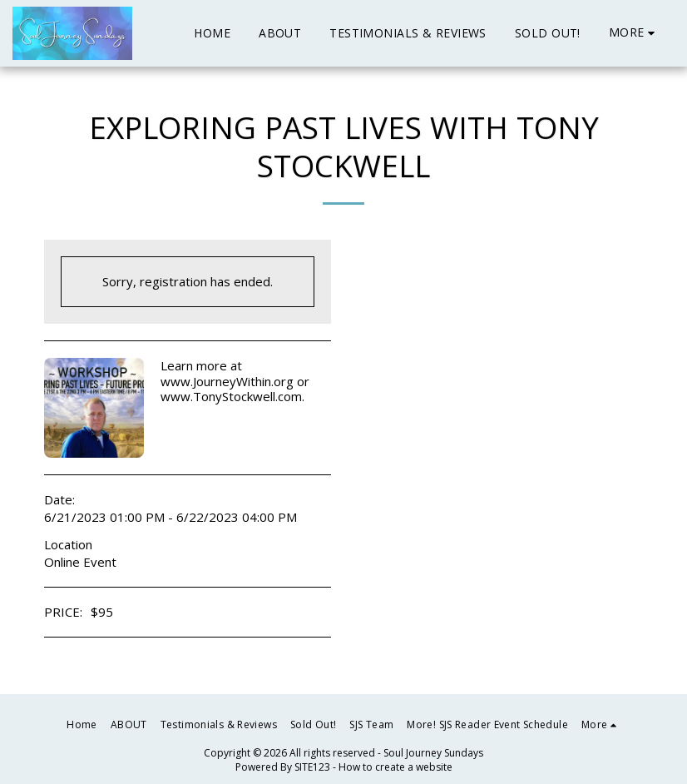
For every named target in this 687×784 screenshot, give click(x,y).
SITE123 (312, 767)
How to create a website (395, 767)
